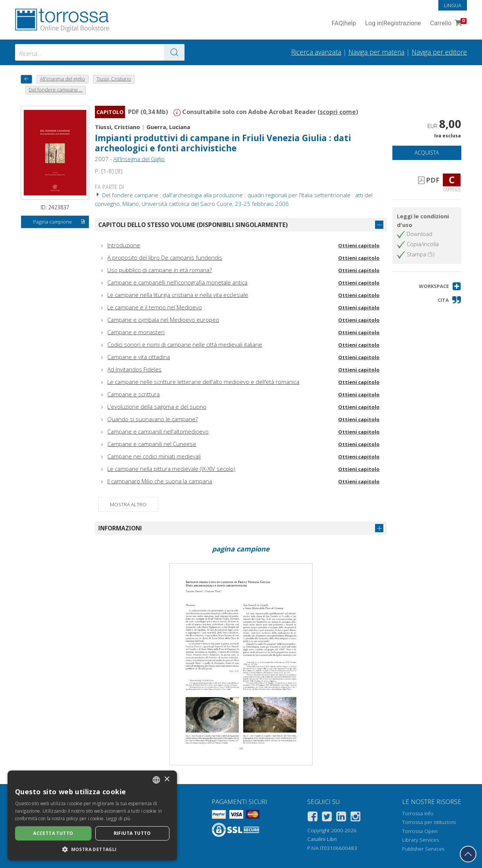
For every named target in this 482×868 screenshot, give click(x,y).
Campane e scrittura (133, 394)
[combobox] (100, 52)
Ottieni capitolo (359, 245)
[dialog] (92, 815)
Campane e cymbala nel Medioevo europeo (163, 320)
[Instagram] (355, 818)
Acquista (427, 153)
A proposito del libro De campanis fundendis (165, 257)
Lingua (453, 5)
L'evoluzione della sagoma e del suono (157, 407)
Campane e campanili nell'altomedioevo (158, 431)
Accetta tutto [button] (53, 833)
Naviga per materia (376, 52)
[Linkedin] (341, 818)
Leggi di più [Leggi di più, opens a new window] (118, 819)
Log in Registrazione (393, 24)
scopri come (338, 112)
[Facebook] (313, 818)
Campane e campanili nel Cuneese (152, 444)
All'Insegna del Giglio (139, 159)
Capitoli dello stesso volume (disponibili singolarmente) (193, 225)
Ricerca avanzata (316, 52)
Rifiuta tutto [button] (132, 833)
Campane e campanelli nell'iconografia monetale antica (177, 282)
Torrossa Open (420, 831)
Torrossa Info (418, 813)
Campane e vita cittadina (139, 357)
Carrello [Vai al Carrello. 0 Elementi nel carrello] (448, 24)
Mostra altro (128, 504)
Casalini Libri (322, 839)
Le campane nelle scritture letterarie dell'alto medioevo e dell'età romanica (203, 382)
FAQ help (344, 24)
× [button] (167, 779)
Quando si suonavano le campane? (153, 419)
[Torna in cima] (468, 854)
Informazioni (120, 528)
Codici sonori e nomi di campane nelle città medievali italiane (185, 344)
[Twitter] (327, 818)
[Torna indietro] (26, 79)
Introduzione (124, 245)
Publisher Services (423, 849)
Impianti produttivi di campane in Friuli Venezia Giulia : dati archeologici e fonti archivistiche (223, 143)
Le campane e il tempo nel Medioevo (155, 307)
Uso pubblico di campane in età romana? (159, 270)
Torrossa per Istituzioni (429, 822)
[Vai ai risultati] (174, 52)
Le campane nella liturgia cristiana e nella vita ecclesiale (178, 295)
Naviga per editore (439, 52)
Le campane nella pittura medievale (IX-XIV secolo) (171, 469)
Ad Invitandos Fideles (134, 369)
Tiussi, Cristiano (117, 127)
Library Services (420, 840)
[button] (440, 286)
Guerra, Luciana (168, 127)
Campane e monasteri (136, 332)
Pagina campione (59, 222)
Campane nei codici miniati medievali (154, 456)
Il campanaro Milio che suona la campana (160, 481)
